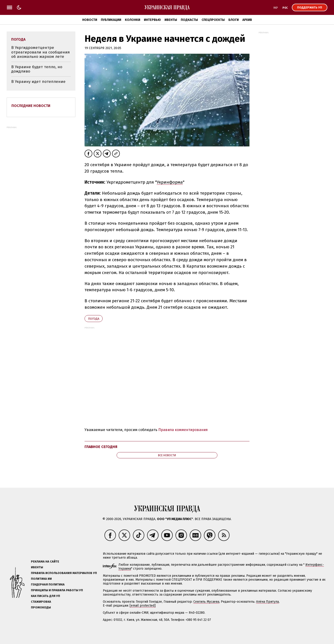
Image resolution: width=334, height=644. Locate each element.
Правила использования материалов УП (64, 573)
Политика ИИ (41, 579)
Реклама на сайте (45, 561)
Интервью (152, 20)
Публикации (111, 20)
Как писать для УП (45, 596)
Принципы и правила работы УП (57, 590)
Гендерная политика (48, 584)
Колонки (133, 20)
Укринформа (170, 182)
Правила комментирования (183, 430)
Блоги (234, 20)
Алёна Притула (267, 602)
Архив (247, 20)
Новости (90, 20)
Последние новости (31, 106)
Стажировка (41, 602)
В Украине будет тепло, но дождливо (37, 69)
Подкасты (189, 20)
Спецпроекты (213, 20)
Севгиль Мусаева (206, 602)
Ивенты (171, 20)
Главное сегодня (101, 447)
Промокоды (41, 607)
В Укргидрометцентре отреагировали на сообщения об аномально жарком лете (40, 52)
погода (94, 319)
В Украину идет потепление (38, 82)
